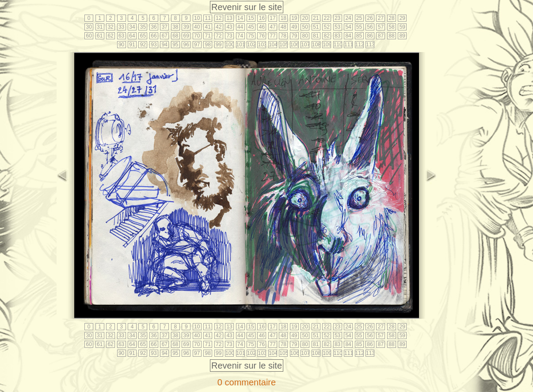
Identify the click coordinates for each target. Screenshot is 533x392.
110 (338, 45)
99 (219, 45)
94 (165, 45)
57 (381, 27)
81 (316, 36)
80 (305, 36)
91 (132, 45)
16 (262, 18)
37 (165, 27)
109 (327, 45)
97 (197, 45)
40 (197, 27)
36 (154, 27)
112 (360, 45)
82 (326, 36)
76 (262, 36)
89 (402, 36)
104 (273, 45)
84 (348, 36)
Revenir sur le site (247, 7)
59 (402, 27)
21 (316, 18)
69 (186, 36)
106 (295, 45)
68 (175, 36)
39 (186, 27)
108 (316, 45)
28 (391, 18)
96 (186, 45)
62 (110, 36)
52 (326, 27)
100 (230, 45)
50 (305, 27)
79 (294, 36)
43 (229, 27)
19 (294, 18)
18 (284, 18)
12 (219, 18)
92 (143, 45)
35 (143, 27)
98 (208, 45)
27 (381, 18)
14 (240, 18)
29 (402, 18)
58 (391, 27)
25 (359, 18)
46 (262, 27)
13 (229, 18)
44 (240, 27)
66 (154, 36)
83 (337, 36)
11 (208, 18)
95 (175, 45)
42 (219, 27)
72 (219, 36)
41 (208, 27)
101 (241, 45)
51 (316, 27)
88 (391, 36)
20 (305, 18)
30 (89, 27)
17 (272, 18)
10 (197, 18)
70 (197, 36)
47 (272, 27)
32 (110, 27)
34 (132, 27)
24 (348, 18)
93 (154, 45)
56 (370, 27)
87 (381, 36)
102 (251, 45)
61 (100, 36)
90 (121, 45)
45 (251, 27)
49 (294, 27)
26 (370, 18)
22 (326, 18)
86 (370, 36)
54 (348, 27)
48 (284, 27)
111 (348, 45)
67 (165, 36)
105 (284, 45)
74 (240, 36)
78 (284, 36)
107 (305, 45)
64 (132, 36)
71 (208, 36)
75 (251, 36)
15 (251, 18)
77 (272, 36)
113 (370, 45)
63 (121, 36)
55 (359, 27)
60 (89, 36)
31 (100, 27)
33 (121, 27)
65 (143, 36)
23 (337, 18)
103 (262, 45)
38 (175, 27)
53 (337, 27)
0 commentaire (247, 382)
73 (229, 36)
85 (359, 36)
